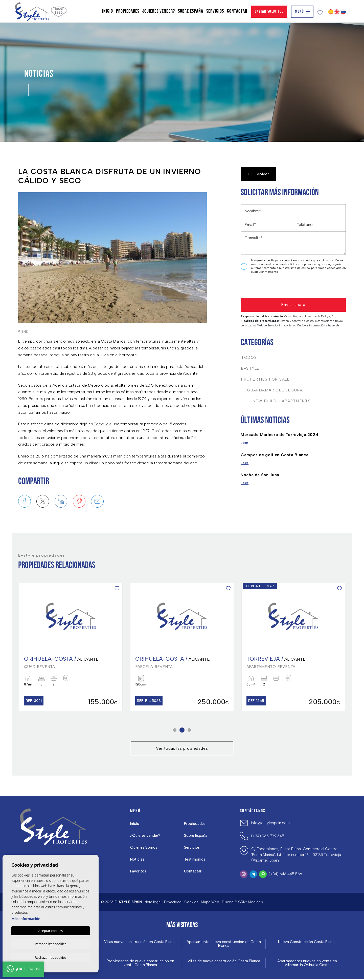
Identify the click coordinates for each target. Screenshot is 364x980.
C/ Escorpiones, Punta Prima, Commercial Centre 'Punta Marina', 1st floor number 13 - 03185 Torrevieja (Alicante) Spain (296, 855)
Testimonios (195, 860)
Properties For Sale (266, 379)
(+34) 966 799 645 (268, 837)
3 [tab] (189, 731)
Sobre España (191, 11)
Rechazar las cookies (50, 957)
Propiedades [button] (128, 11)
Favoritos (138, 872)
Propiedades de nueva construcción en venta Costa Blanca (140, 964)
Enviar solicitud (269, 12)
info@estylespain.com (270, 823)
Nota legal (153, 902)
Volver (259, 174)
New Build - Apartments (276, 401)
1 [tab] (175, 731)
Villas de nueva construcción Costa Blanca (224, 962)
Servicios (215, 11)
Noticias (138, 860)
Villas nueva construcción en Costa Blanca (140, 943)
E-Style (250, 368)
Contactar (237, 11)
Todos (249, 358)
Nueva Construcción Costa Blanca (307, 943)
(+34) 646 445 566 (285, 874)
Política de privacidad (304, 264)
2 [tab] (182, 731)
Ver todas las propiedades (182, 749)
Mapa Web (210, 902)
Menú (302, 12)
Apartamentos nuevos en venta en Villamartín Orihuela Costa (307, 964)
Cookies (191, 902)
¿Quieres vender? (159, 11)
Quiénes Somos (144, 848)
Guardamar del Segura (272, 390)
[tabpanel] (71, 647)
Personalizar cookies (51, 943)
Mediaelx (256, 902)
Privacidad (173, 902)
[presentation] (268, 287)
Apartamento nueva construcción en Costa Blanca (224, 945)
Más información (26, 918)
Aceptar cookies (51, 930)
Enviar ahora (293, 305)
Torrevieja (103, 424)
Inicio (108, 11)
